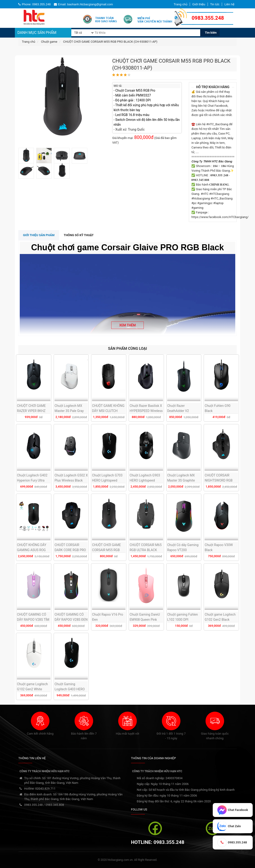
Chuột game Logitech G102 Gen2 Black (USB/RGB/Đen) (220, 620)
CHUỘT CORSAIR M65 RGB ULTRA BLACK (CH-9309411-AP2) (146, 550)
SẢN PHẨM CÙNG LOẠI (127, 349)
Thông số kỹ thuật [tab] (79, 235)
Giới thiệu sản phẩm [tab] (39, 235)
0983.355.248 (33, 805)
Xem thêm (128, 325)
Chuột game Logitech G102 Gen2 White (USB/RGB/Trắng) (32, 689)
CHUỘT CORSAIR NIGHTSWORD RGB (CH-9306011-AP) (219, 480)
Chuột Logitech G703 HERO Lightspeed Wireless (107, 480)
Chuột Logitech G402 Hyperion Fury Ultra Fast (32, 480)
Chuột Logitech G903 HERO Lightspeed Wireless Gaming (145, 480)
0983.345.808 (55, 805)
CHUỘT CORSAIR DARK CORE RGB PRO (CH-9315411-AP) (70, 550)
